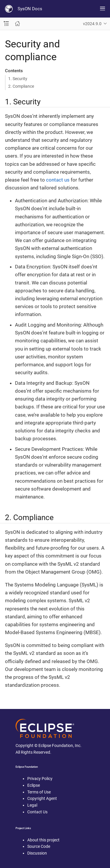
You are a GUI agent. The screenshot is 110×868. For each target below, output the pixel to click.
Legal (32, 805)
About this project (43, 840)
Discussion (37, 853)
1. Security (18, 79)
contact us (58, 180)
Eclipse (34, 785)
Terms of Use (39, 792)
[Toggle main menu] (103, 9)
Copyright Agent (42, 798)
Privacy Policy (40, 779)
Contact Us (37, 812)
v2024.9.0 (92, 24)
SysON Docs (30, 9)
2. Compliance (21, 86)
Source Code (39, 846)
